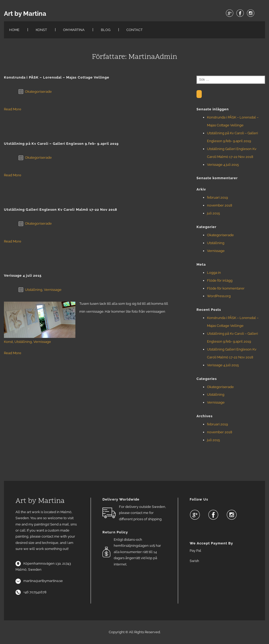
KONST (41, 30)
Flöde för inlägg (220, 280)
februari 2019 (218, 197)
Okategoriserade (38, 92)
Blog (106, 30)
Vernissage (53, 290)
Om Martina (74, 30)
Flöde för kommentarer (226, 288)
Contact (134, 30)
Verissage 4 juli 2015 (223, 165)
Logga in (214, 273)
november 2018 (220, 205)
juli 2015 (213, 213)
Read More (13, 109)
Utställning (34, 290)
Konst (8, 342)
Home (14, 30)
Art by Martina (25, 14)
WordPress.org (219, 296)
